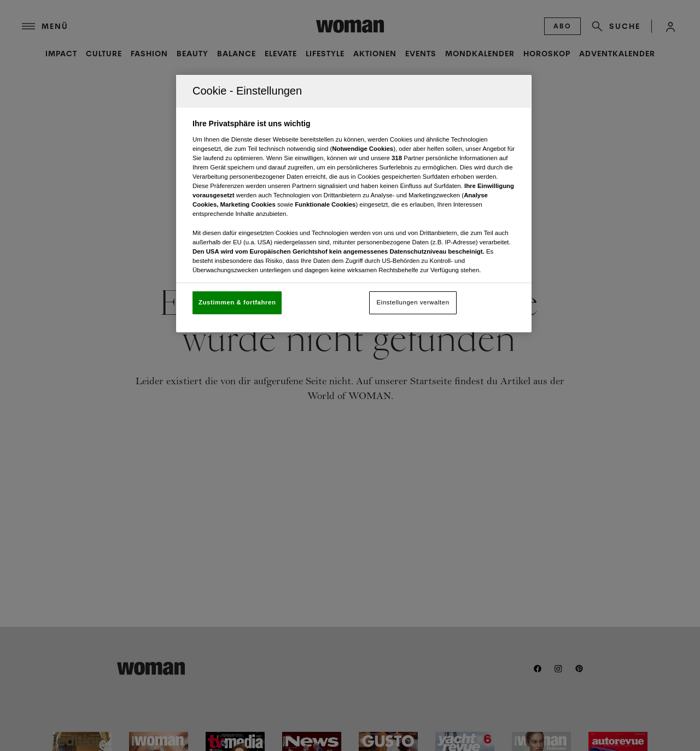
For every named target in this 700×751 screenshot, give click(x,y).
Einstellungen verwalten (413, 302)
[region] (354, 204)
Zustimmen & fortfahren (237, 302)
